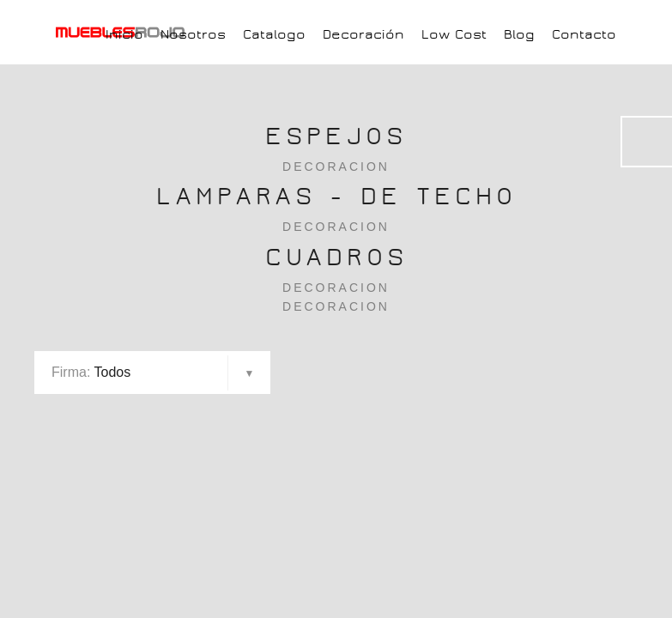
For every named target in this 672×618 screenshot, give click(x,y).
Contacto (584, 34)
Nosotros (193, 34)
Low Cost (454, 34)
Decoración (363, 34)
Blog (519, 34)
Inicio (124, 34)
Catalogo (274, 34)
